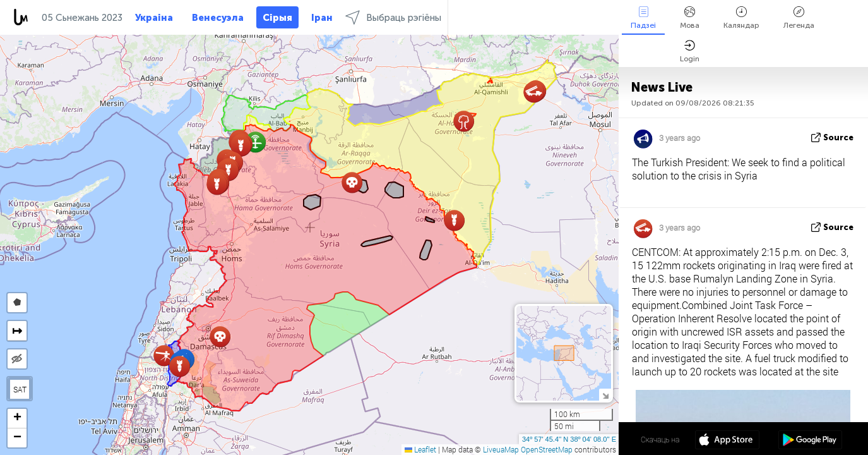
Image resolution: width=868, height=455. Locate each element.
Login (690, 52)
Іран (322, 18)
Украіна (154, 18)
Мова (690, 18)
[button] (217, 184)
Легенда (799, 18)
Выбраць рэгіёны (393, 17)
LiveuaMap (501, 449)
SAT (20, 389)
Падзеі (643, 18)
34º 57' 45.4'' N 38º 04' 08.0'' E (569, 439)
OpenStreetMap (547, 449)
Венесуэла (218, 18)
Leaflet (420, 449)
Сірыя (277, 18)
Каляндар (741, 18)
